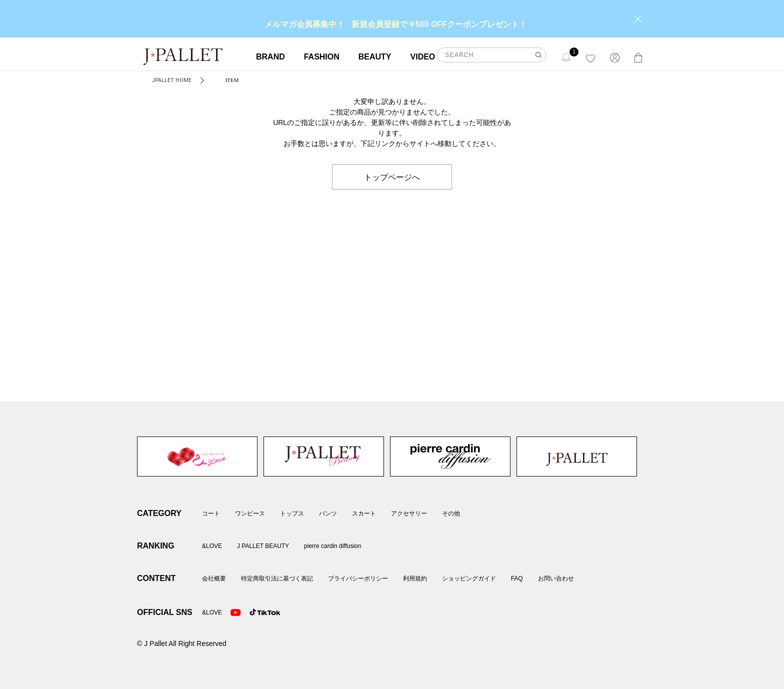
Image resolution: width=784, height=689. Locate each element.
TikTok (255, 612)
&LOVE (197, 456)
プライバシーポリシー (358, 578)
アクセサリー (409, 513)
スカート (364, 513)
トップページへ (392, 176)
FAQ (517, 578)
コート (211, 513)
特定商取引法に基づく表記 (277, 578)
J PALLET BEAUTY (324, 456)
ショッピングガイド (469, 578)
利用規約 (415, 578)
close (638, 19)
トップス (292, 513)
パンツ (328, 513)
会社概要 (214, 578)
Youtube (235, 612)
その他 (451, 513)
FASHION (322, 57)
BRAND (270, 57)
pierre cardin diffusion (450, 456)
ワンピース (250, 513)
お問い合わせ (556, 578)
